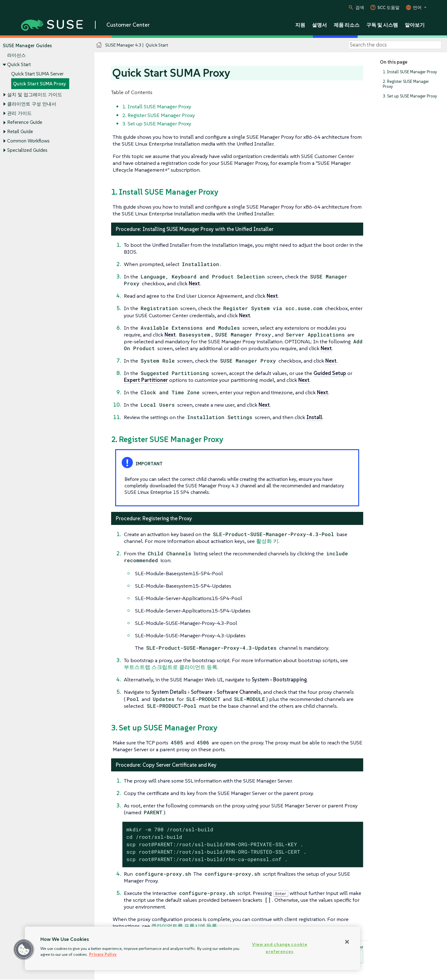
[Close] (347, 942)
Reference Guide (25, 122)
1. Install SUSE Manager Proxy (410, 72)
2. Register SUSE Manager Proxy (406, 84)
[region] (192, 948)
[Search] (395, 45)
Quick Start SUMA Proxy (40, 84)
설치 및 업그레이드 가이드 (35, 95)
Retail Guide (20, 132)
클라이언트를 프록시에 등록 (184, 926)
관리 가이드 (19, 113)
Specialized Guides (27, 150)
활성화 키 (267, 541)
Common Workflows (28, 141)
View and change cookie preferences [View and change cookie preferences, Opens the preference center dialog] (280, 948)
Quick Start (19, 64)
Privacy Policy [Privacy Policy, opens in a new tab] (103, 954)
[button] (24, 950)
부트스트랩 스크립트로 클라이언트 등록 (171, 667)
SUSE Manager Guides (27, 45)
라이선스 (16, 55)
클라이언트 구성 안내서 (32, 104)
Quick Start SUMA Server (37, 74)
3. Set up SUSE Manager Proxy (410, 96)
